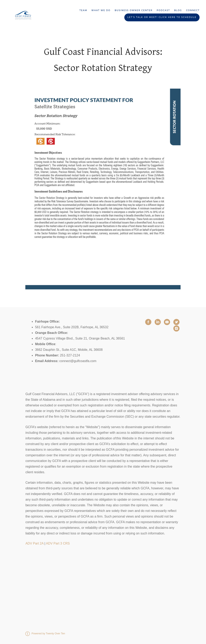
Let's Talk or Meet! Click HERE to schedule (162, 17)
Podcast (163, 10)
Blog (178, 10)
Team (83, 10)
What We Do (101, 10)
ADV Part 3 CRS (58, 543)
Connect (193, 10)
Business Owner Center (134, 10)
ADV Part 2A (34, 543)
